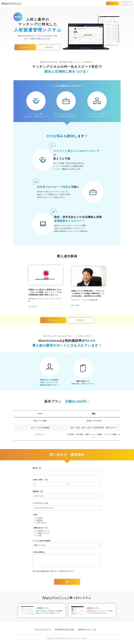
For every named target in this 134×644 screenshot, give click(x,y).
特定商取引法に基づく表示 (65, 629)
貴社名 (35, 468)
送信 (67, 582)
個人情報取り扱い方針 (45, 571)
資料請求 (126, 4)
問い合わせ (112, 3)
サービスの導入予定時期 (42, 541)
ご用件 (35, 515)
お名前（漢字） (38, 480)
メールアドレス (38, 503)
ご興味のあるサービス (41, 528)
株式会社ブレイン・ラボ (87, 629)
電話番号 (36, 491)
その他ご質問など (39, 552)
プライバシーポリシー (43, 629)
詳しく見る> (33, 306)
